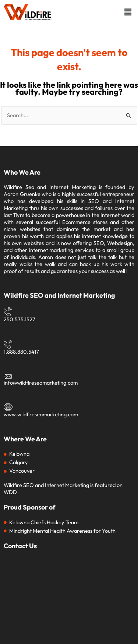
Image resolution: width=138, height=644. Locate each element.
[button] (128, 12)
